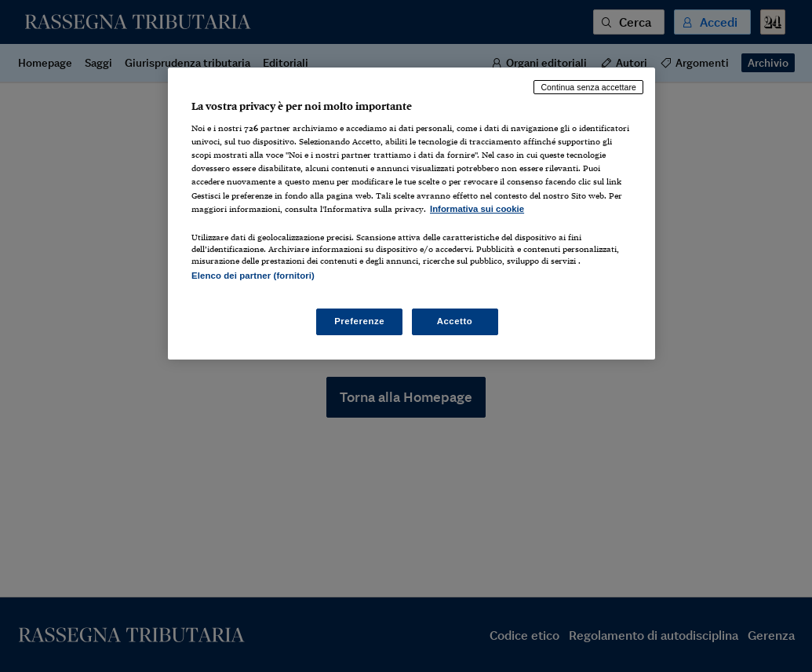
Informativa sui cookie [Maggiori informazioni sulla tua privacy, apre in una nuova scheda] (477, 209)
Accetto (455, 321)
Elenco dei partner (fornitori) (253, 276)
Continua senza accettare (588, 87)
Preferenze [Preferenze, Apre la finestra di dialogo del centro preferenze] (359, 321)
